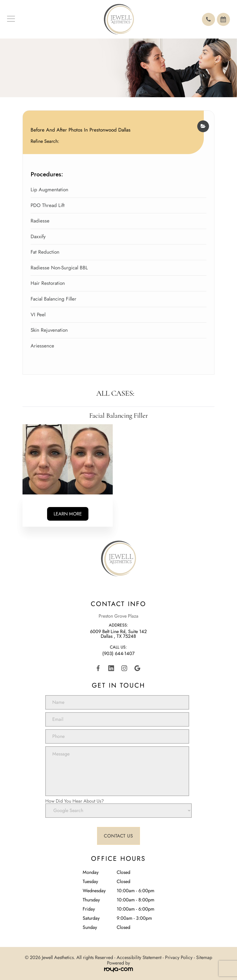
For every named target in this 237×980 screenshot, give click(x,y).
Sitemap (204, 957)
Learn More (68, 514)
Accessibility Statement (139, 957)
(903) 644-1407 (118, 654)
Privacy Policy (179, 957)
